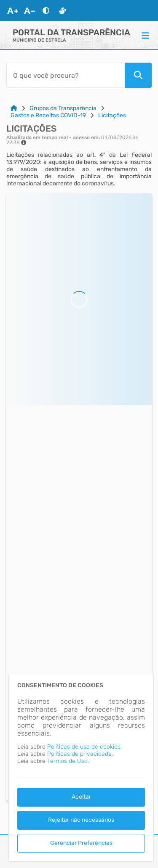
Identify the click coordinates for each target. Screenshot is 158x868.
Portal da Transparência (71, 32)
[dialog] (81, 767)
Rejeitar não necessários (81, 820)
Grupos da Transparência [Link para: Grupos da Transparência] (63, 108)
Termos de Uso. (68, 761)
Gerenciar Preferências (81, 843)
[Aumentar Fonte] (13, 11)
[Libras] (62, 11)
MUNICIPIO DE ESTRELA (39, 40)
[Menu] (145, 35)
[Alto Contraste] (46, 11)
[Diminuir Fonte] (29, 11)
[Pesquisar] (138, 75)
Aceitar (81, 797)
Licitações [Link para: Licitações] (112, 115)
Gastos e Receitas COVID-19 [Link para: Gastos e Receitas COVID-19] (48, 115)
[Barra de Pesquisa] (66, 75)
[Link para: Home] (14, 108)
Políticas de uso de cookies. (84, 747)
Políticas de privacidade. (80, 754)
